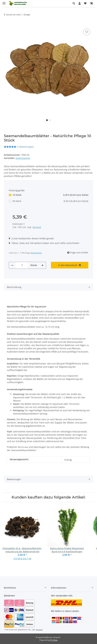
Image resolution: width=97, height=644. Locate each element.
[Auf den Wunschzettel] (87, 32)
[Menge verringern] (12, 265)
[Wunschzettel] (85, 3)
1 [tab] (47, 120)
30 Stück (50, 201)
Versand (37, 227)
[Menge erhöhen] (42, 265)
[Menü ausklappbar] (4, 2)
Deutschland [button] (36, 253)
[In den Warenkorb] (6, 23)
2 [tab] (50, 120)
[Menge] (22, 265)
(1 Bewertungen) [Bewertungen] (19, 147)
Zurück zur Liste (13, 15)
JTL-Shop (54, 640)
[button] (75, 3)
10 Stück (50, 195)
